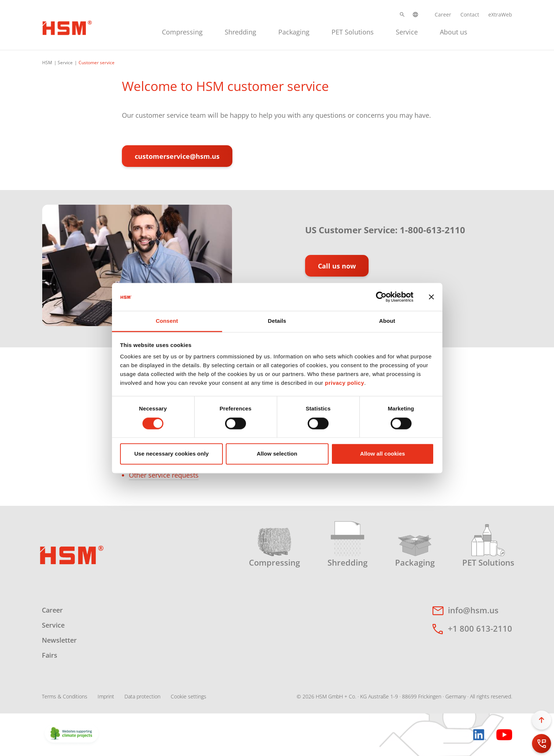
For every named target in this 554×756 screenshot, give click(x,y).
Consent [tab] (167, 321)
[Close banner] (431, 297)
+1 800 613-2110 (480, 628)
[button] (402, 14)
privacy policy (345, 383)
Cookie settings (189, 696)
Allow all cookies (383, 454)
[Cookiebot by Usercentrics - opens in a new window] (381, 297)
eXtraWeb (500, 14)
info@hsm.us (473, 610)
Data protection (142, 696)
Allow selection (277, 454)
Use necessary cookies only (172, 454)
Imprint (106, 696)
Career (443, 14)
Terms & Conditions (65, 696)
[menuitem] (182, 31)
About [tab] (387, 321)
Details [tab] (277, 321)
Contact (470, 14)
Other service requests (164, 475)
